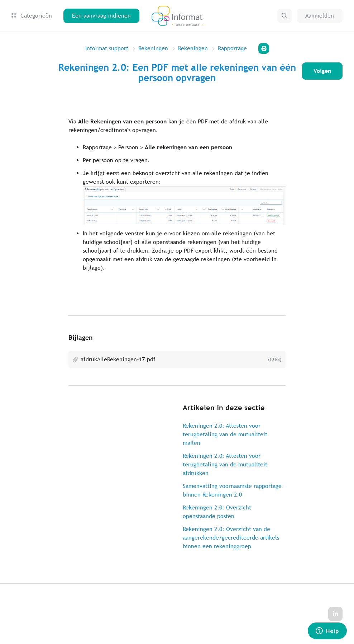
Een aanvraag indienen (101, 16)
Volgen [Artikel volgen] (322, 71)
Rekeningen (153, 48)
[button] (284, 16)
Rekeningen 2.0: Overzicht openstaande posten (217, 512)
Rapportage (232, 48)
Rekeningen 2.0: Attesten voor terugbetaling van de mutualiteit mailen (225, 434)
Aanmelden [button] (320, 16)
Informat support (107, 48)
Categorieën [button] (32, 16)
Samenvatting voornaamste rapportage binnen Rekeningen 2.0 (232, 490)
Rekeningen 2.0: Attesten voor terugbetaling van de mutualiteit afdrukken (225, 464)
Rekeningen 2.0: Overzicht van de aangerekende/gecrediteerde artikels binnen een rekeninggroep (231, 538)
